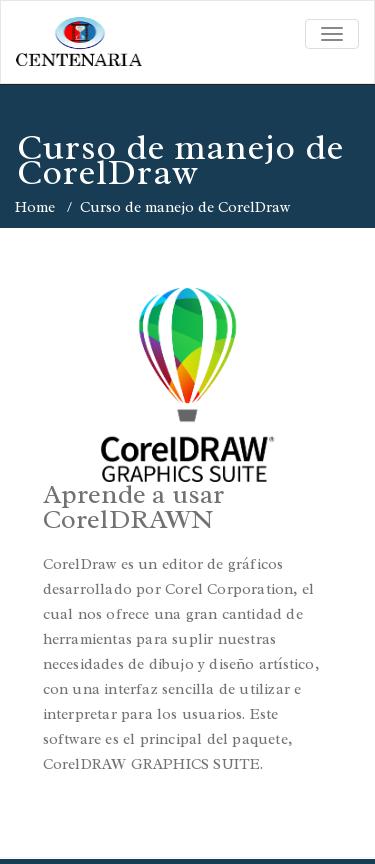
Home (35, 207)
